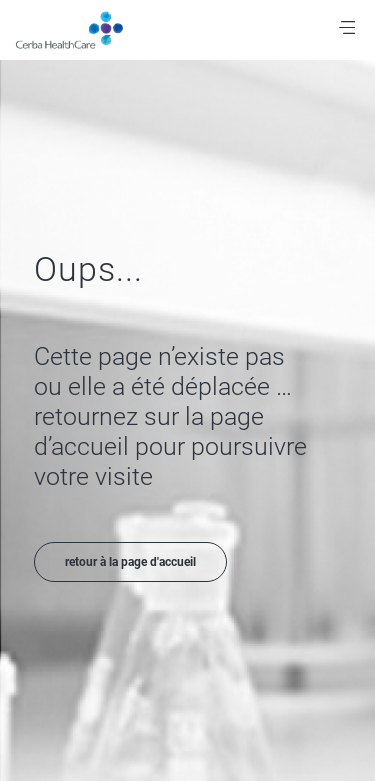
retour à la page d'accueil (130, 562)
